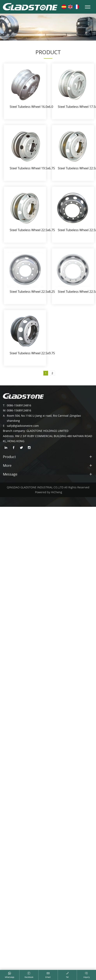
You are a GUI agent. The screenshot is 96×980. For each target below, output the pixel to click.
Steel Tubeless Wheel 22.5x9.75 (35, 353)
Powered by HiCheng (49, 492)
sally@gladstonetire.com (23, 426)
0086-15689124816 (19, 405)
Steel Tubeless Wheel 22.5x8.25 (35, 292)
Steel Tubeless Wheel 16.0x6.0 (35, 107)
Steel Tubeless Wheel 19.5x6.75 (35, 168)
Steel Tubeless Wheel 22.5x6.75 (35, 230)
